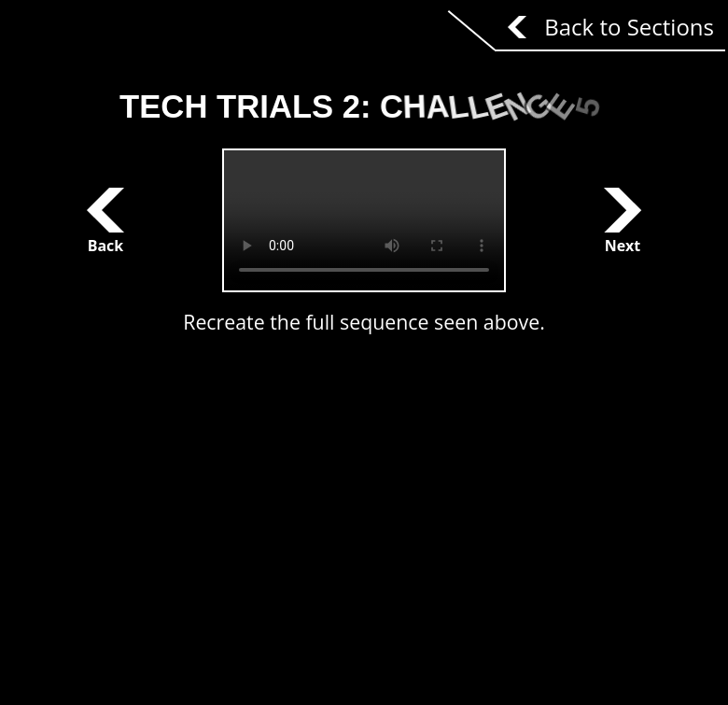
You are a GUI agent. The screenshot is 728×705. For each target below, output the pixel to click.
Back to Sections (629, 27)
